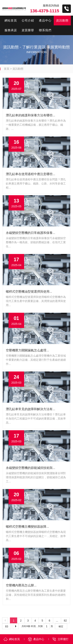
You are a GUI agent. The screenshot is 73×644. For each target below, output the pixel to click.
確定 (61, 626)
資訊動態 (62, 20)
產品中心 (45, 20)
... (57, 621)
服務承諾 (11, 30)
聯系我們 (45, 30)
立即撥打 (63, 639)
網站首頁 (11, 20)
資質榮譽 (28, 30)
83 (7, 626)
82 (65, 621)
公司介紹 (28, 20)
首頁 (7, 69)
